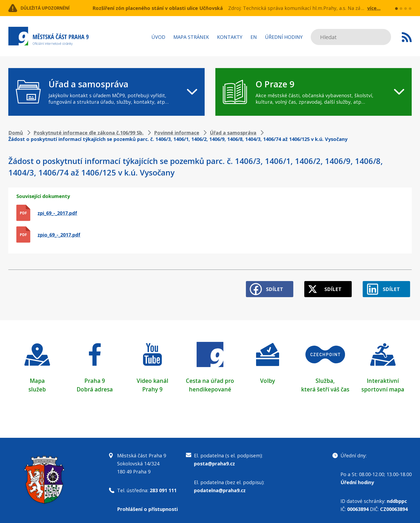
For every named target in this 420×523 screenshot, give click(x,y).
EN (254, 37)
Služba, (325, 377)
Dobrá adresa (95, 386)
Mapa (37, 377)
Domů (16, 133)
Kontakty (230, 37)
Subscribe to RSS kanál (407, 37)
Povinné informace (177, 133)
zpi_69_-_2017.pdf (57, 213)
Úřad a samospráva (233, 133)
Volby (268, 377)
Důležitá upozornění (52, 8)
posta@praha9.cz (214, 460)
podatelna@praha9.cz (220, 487)
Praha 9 (95, 377)
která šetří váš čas (325, 386)
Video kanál (152, 377)
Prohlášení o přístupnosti (147, 506)
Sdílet (264, 286)
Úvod (158, 37)
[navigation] (106, 92)
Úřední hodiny (284, 37)
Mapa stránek (191, 37)
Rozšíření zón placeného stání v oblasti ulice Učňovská (158, 8)
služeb (37, 386)
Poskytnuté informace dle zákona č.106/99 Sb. (89, 133)
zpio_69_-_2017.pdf (59, 235)
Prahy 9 (152, 386)
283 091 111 (163, 487)
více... (374, 8)
